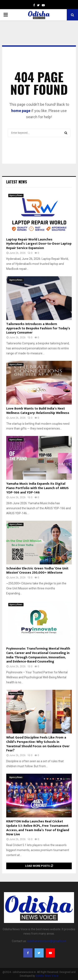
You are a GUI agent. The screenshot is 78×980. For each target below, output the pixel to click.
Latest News (17, 182)
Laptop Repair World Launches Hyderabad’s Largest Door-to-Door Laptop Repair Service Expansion (39, 244)
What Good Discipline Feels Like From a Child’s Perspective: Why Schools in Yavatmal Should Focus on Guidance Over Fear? (38, 744)
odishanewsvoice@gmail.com (47, 941)
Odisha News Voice (47, 976)
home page (21, 111)
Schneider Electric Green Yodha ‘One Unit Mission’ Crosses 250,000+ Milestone (37, 571)
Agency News (16, 195)
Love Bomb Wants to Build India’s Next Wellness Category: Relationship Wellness (38, 411)
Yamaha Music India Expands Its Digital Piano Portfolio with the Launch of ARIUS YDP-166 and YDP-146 (37, 488)
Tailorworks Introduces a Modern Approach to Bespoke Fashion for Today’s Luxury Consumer (38, 328)
